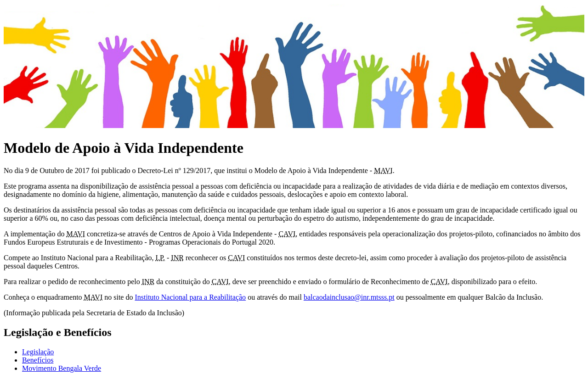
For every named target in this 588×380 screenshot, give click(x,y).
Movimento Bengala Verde (62, 368)
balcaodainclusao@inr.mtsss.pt (349, 297)
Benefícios (38, 360)
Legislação (38, 352)
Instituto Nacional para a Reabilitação (190, 297)
